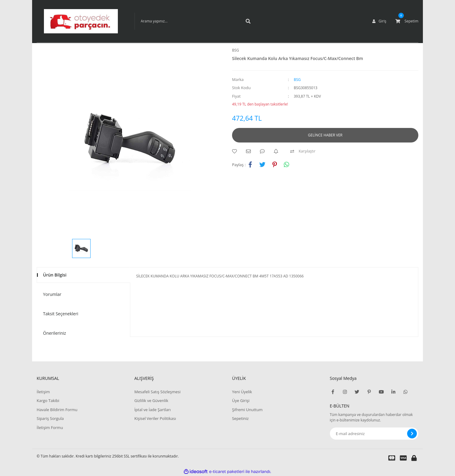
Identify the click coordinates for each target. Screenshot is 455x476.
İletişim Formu (50, 427)
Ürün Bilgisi (55, 275)
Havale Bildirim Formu (57, 410)
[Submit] (412, 434)
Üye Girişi (241, 401)
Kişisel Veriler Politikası (155, 418)
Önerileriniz (55, 333)
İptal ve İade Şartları (152, 410)
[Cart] (407, 21)
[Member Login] (379, 21)
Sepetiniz (240, 418)
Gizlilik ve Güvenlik (151, 401)
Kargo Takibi (48, 401)
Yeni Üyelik (242, 392)
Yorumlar (52, 294)
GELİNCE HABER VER (325, 135)
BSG (236, 50)
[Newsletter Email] (374, 434)
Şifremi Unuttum (247, 410)
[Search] (195, 21)
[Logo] (81, 21)
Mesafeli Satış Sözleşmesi (157, 392)
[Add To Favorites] (236, 151)
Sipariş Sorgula (50, 418)
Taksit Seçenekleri (61, 314)
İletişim (43, 392)
